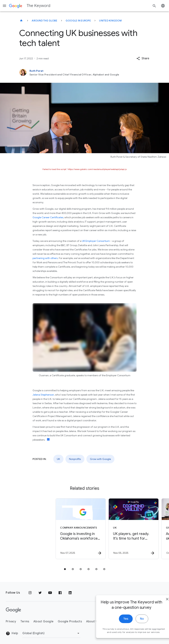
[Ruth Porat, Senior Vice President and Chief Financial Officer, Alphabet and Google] (85, 73)
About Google (43, 621)
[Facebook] (60, 593)
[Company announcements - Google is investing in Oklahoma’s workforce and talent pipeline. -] (58, 529)
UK (58, 459)
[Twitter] (40, 593)
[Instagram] (30, 593)
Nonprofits (75, 459)
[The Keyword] (21, 21)
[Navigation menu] (4, 6)
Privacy (11, 621)
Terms (25, 621)
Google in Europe (78, 21)
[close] (158, 614)
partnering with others (45, 258)
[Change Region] (51, 633)
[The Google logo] (13, 610)
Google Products (70, 621)
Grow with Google (100, 459)
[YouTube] (50, 593)
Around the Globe (44, 21)
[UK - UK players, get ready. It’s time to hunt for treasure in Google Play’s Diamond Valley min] (111, 529)
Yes (117, 633)
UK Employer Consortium (96, 241)
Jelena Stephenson (43, 395)
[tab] (65, 569)
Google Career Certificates (48, 217)
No (133, 633)
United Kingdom (110, 21)
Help (12, 633)
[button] (143, 58)
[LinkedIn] (70, 593)
